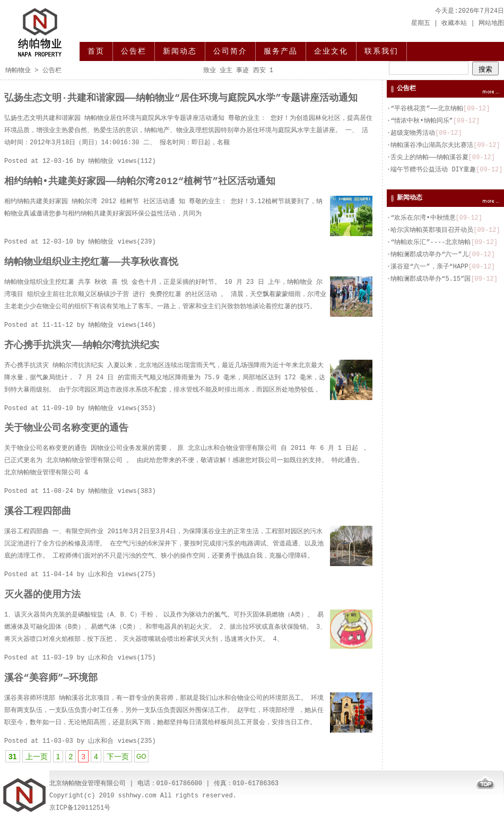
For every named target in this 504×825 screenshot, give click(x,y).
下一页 (118, 757)
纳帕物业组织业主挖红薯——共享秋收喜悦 (91, 262)
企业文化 (331, 51)
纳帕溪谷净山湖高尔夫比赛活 (432, 145)
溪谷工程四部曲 (38, 511)
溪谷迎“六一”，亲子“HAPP (429, 267)
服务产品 (281, 51)
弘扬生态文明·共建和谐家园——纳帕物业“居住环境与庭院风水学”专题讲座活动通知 (181, 98)
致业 (210, 71)
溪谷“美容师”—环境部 (51, 678)
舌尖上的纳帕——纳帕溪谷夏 (429, 158)
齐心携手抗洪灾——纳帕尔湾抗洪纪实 (82, 345)
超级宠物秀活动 (413, 133)
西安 (259, 71)
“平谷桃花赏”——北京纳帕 (427, 109)
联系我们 (381, 51)
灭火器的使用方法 (42, 595)
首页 (96, 51)
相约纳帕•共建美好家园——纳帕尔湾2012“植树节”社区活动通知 (140, 181)
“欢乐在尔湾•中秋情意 (423, 218)
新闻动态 (180, 51)
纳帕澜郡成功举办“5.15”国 (431, 279)
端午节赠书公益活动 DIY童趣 (433, 170)
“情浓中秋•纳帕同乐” (422, 121)
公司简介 (230, 51)
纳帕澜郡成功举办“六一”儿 (429, 255)
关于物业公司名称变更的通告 (66, 428)
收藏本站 (454, 23)
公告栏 (134, 51)
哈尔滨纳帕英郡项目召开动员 (432, 230)
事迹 (242, 71)
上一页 (37, 757)
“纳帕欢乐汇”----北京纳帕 (431, 242)
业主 (226, 71)
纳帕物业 (18, 71)
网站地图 (491, 23)
